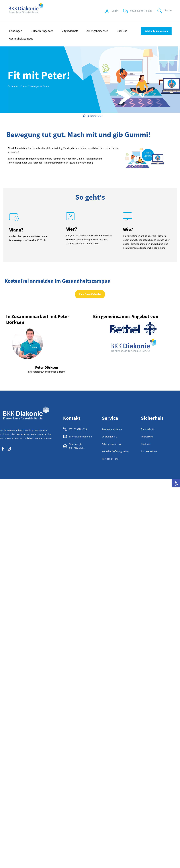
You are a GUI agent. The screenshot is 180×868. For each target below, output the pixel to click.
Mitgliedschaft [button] (70, 31)
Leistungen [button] (16, 31)
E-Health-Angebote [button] (42, 31)
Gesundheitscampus (21, 39)
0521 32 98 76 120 (141, 11)
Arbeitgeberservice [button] (97, 31)
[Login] (107, 11)
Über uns (122, 31)
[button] (176, 483)
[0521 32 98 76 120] (125, 11)
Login (115, 11)
